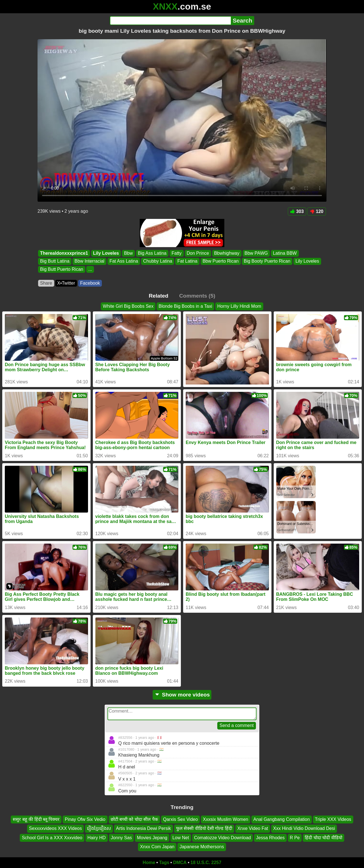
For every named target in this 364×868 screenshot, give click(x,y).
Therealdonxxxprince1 (64, 253)
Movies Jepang (152, 838)
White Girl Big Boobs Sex (128, 306)
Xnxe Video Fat (253, 828)
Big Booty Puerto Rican (267, 261)
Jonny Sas (121, 838)
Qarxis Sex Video (180, 819)
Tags (164, 862)
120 (317, 211)
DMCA (180, 862)
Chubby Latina (158, 261)
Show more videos (182, 695)
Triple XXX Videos (333, 819)
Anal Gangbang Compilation (282, 819)
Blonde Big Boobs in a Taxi (185, 306)
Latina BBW (285, 253)
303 (297, 211)
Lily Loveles (106, 253)
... (90, 269)
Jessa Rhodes (270, 838)
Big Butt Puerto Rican (62, 269)
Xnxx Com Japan (157, 847)
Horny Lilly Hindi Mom (239, 306)
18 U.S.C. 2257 (206, 862)
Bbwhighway (227, 253)
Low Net (181, 838)
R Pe (295, 838)
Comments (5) (197, 296)
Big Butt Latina (55, 261)
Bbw (128, 253)
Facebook (90, 283)
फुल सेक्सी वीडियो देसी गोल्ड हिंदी (204, 828)
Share (46, 283)
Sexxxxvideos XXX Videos (55, 828)
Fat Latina (187, 261)
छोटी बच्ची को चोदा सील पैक (134, 819)
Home (149, 862)
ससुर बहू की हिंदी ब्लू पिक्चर (36, 819)
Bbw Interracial (89, 261)
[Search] (170, 21)
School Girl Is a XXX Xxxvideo (52, 838)
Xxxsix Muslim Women (226, 819)
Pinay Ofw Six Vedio (85, 819)
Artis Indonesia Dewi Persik (143, 828)
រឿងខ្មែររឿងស (99, 828)
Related (158, 296)
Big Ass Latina (152, 253)
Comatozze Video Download (223, 838)
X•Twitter (66, 283)
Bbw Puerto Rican (221, 261)
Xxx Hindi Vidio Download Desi (304, 828)
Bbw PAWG (256, 253)
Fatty (177, 253)
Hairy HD (97, 838)
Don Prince (198, 253)
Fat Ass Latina (124, 261)
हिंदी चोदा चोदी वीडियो (323, 838)
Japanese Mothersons (202, 847)
